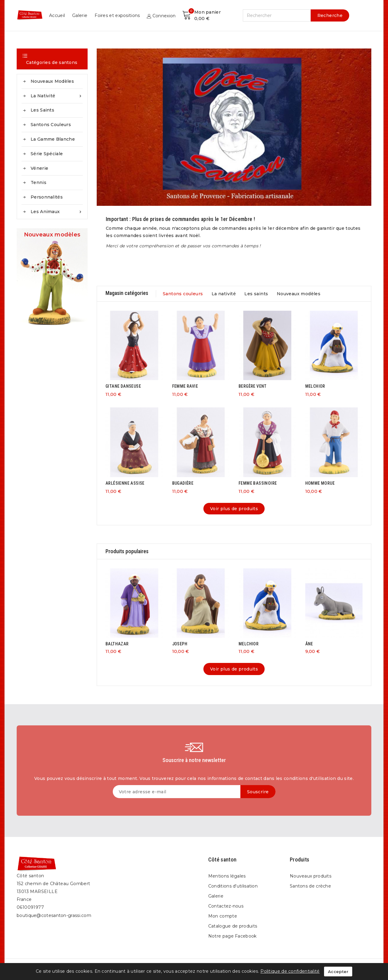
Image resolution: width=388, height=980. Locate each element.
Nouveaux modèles (52, 81)
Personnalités (47, 197)
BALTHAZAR (117, 644)
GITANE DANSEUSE (123, 386)
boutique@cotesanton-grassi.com (54, 915)
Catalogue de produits (233, 926)
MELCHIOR (315, 386)
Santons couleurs (51, 125)
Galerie (230, 15)
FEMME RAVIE (185, 386)
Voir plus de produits (234, 509)
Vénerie (39, 168)
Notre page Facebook (232, 936)
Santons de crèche (310, 886)
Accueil (208, 15)
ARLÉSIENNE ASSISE (125, 483)
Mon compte (223, 916)
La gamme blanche (53, 139)
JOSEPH (180, 644)
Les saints (42, 110)
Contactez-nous (226, 906)
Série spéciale (47, 154)
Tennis (38, 182)
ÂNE (309, 644)
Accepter (338, 972)
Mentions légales (227, 876)
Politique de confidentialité (290, 971)
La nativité (57, 96)
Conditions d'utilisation (233, 886)
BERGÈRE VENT (253, 386)
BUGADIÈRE (183, 483)
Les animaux (57, 212)
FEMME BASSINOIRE (258, 483)
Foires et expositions (268, 15)
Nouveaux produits (311, 876)
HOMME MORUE (320, 483)
